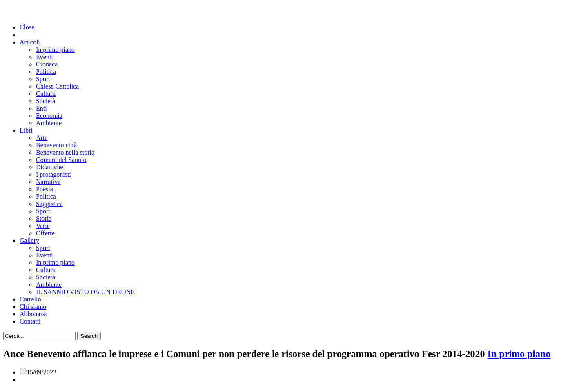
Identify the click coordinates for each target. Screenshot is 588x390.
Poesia (45, 189)
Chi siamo (33, 307)
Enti (41, 108)
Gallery (29, 240)
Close (27, 27)
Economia (49, 116)
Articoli (30, 42)
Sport (43, 79)
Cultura (46, 94)
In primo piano (55, 50)
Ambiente (49, 123)
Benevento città (56, 145)
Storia (44, 218)
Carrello (30, 299)
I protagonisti (53, 174)
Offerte (45, 233)
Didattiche (50, 167)
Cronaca (47, 64)
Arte (42, 138)
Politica (46, 72)
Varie (43, 226)
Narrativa (48, 182)
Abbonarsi (33, 314)
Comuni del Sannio (61, 160)
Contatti (30, 321)
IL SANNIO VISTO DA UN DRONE (85, 292)
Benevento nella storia (65, 152)
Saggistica (49, 204)
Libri (26, 130)
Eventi (45, 57)
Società (46, 101)
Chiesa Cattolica (57, 86)
